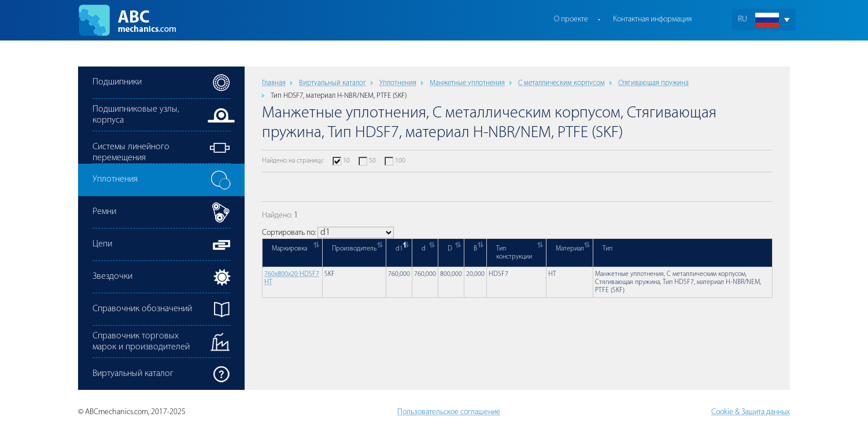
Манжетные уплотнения (467, 83)
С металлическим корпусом (562, 83)
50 (372, 161)
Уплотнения (398, 83)
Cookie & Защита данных (751, 412)
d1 (399, 249)
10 (346, 161)
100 (400, 161)
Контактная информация (652, 19)
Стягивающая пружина (653, 83)
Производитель (354, 249)
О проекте (571, 19)
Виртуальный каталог (333, 83)
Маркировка (289, 249)
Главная (274, 83)
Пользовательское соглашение (449, 412)
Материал (570, 249)
